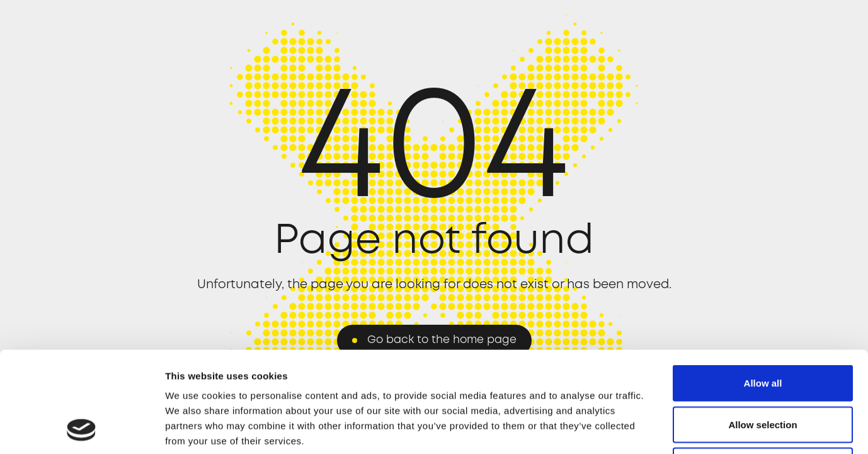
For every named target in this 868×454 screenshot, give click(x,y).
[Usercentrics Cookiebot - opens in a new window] (82, 429)
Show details (661, 429)
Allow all (763, 288)
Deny (763, 371)
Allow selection (762, 330)
